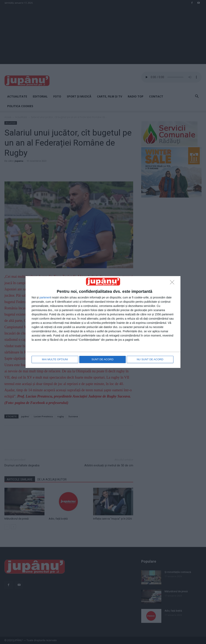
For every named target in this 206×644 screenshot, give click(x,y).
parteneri (45, 298)
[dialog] (103, 322)
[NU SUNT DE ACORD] (173, 284)
